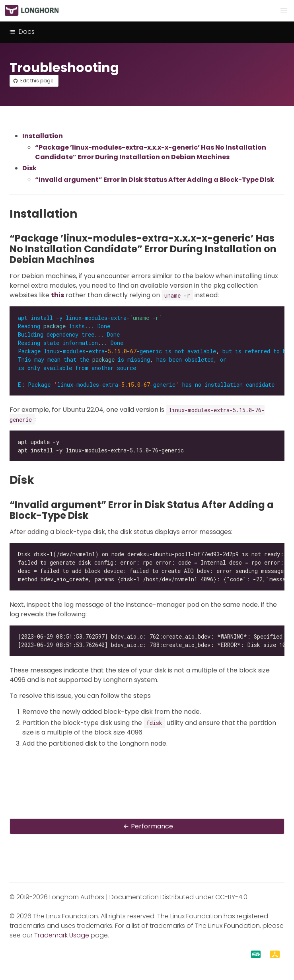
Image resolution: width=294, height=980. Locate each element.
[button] (284, 10)
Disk (29, 168)
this (57, 295)
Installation (43, 136)
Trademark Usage (62, 935)
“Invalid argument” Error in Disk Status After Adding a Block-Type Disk (155, 180)
